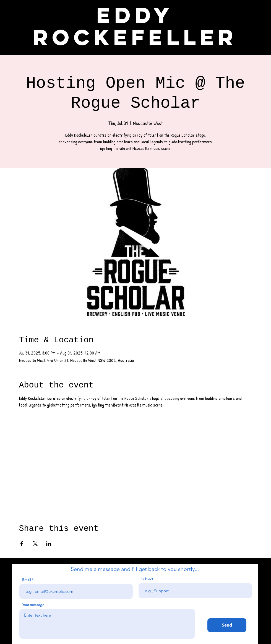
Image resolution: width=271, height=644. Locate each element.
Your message (33, 605)
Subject (147, 579)
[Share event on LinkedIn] (49, 544)
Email (27, 580)
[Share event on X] (35, 544)
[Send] (227, 625)
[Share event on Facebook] (22, 544)
